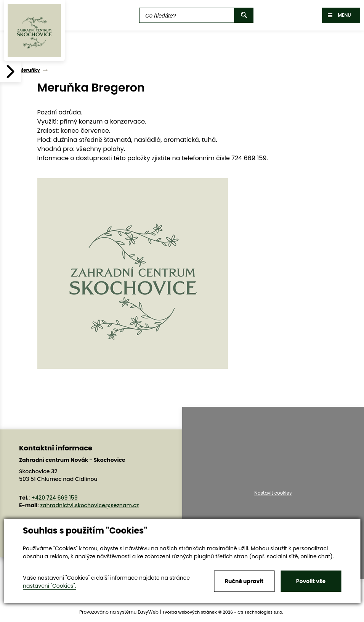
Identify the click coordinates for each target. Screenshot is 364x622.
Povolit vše (311, 581)
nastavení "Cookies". (49, 586)
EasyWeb (148, 612)
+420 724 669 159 (55, 498)
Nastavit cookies (273, 493)
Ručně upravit (244, 581)
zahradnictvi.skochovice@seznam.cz (89, 505)
